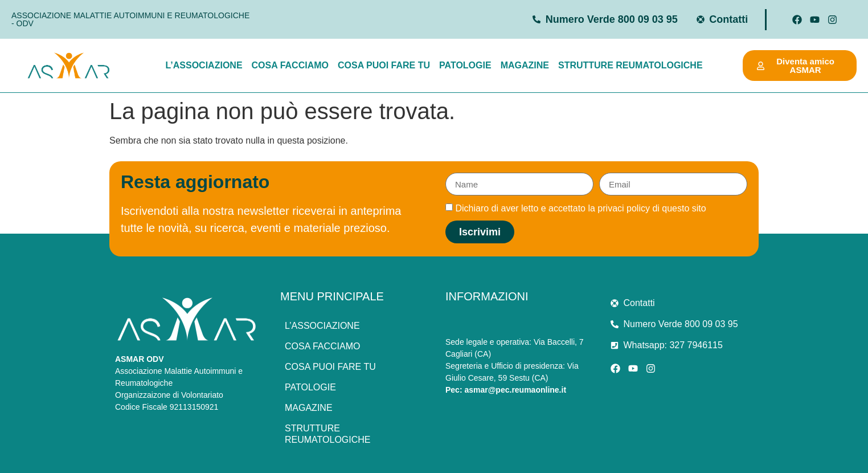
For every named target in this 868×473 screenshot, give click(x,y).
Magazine (525, 65)
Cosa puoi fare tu (384, 65)
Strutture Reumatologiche (630, 65)
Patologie (465, 65)
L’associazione (204, 65)
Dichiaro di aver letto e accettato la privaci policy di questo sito (580, 208)
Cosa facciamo (290, 65)
